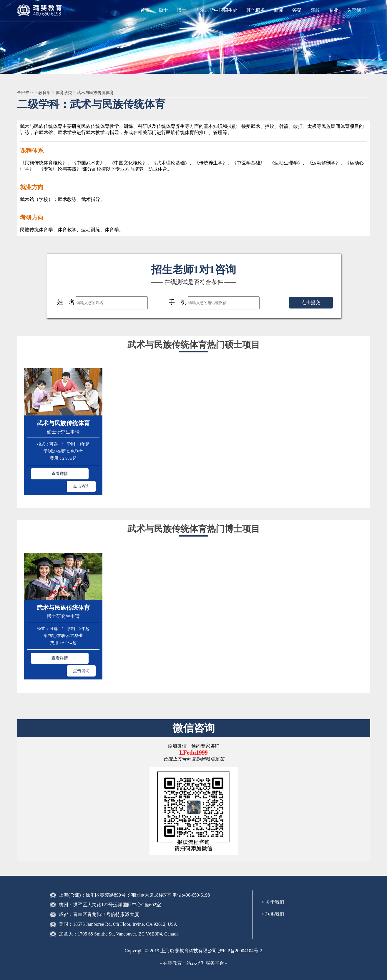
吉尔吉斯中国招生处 (216, 10)
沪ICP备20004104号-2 (240, 923)
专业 (333, 10)
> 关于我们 (273, 874)
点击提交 (311, 303)
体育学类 (70, 93)
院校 (315, 10)
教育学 (49, 93)
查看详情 (45, 473)
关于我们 (356, 10)
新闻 (279, 10)
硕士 (163, 10)
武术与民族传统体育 (105, 93)
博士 (182, 10)
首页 (145, 10)
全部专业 (27, 93)
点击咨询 (81, 473)
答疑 (297, 10)
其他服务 (256, 10)
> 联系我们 (273, 886)
